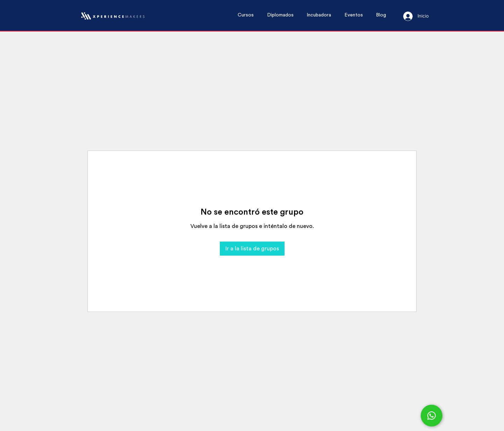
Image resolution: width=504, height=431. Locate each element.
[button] (249, 15)
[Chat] (432, 416)
